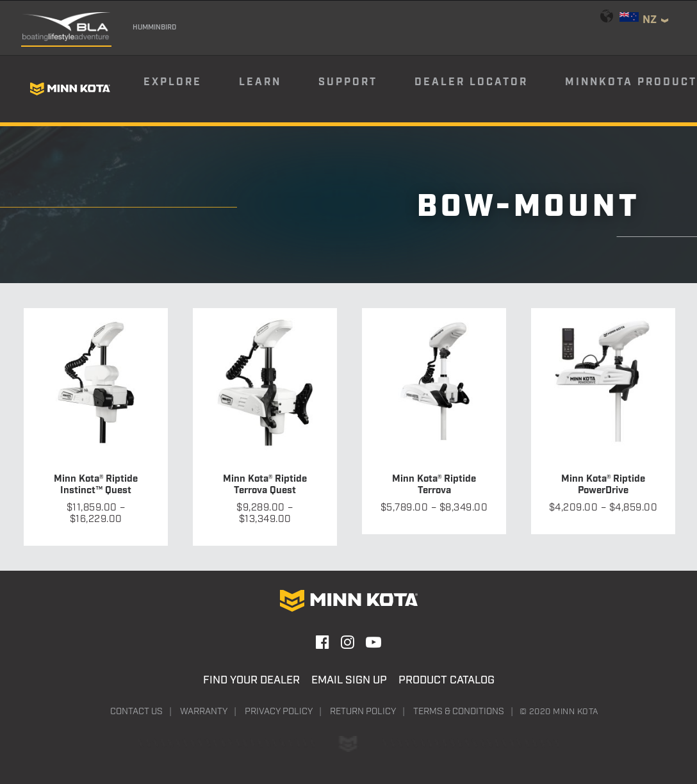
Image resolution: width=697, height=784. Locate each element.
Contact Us (136, 712)
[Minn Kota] (70, 89)
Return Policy (363, 712)
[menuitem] (190, 89)
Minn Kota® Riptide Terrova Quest (265, 485)
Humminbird (154, 28)
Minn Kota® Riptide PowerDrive (603, 485)
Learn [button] (260, 82)
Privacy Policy (279, 712)
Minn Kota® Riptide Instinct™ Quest (96, 485)
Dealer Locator (471, 82)
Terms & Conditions (459, 712)
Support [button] (348, 82)
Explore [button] (173, 82)
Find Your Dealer (251, 680)
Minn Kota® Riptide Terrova (434, 485)
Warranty (204, 712)
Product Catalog (447, 680)
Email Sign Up (349, 680)
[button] (96, 380)
